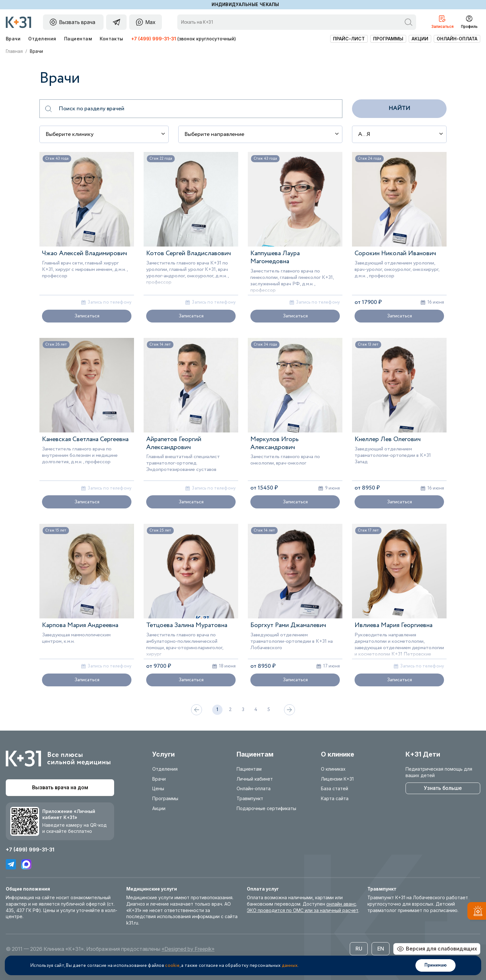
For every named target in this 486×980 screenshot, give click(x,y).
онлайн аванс (341, 904)
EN (381, 949)
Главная (14, 51)
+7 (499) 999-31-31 (154, 39)
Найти (399, 108)
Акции (420, 39)
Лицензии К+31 (337, 779)
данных (290, 966)
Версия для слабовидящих (437, 949)
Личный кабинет (255, 779)
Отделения (42, 39)
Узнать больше (443, 788)
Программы (388, 39)
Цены (158, 788)
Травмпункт (250, 798)
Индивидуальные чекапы (245, 4)
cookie (172, 966)
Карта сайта (335, 798)
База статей (335, 788)
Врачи (13, 39)
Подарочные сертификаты (266, 808)
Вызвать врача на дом (60, 787)
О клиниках (333, 769)
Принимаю (436, 965)
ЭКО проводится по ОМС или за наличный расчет (303, 910)
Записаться (87, 316)
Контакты (112, 39)
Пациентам (78, 39)
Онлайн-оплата (457, 39)
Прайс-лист (349, 39)
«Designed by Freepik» (188, 949)
